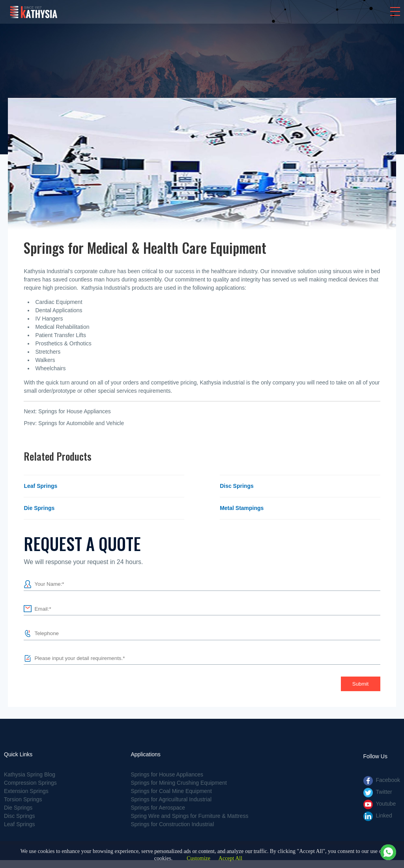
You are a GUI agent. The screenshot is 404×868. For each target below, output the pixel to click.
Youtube (386, 804)
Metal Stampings (242, 508)
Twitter (384, 792)
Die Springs (39, 508)
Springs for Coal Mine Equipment (171, 791)
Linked (384, 816)
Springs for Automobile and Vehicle (81, 423)
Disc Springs (237, 486)
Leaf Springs (40, 486)
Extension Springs (26, 791)
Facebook (388, 780)
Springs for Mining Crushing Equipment (179, 783)
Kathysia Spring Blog (30, 774)
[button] (395, 11)
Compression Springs (30, 783)
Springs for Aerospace (158, 808)
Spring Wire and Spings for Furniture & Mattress (189, 816)
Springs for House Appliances (75, 411)
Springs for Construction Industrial (172, 824)
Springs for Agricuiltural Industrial (171, 799)
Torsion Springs (23, 799)
